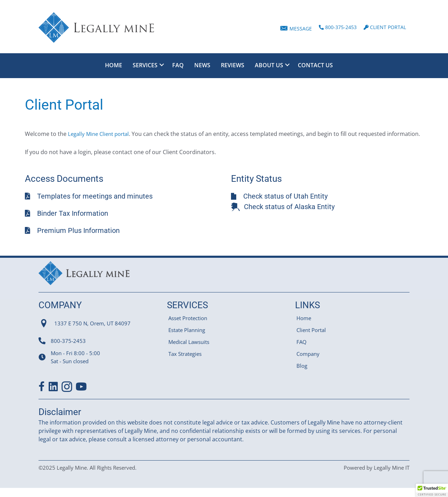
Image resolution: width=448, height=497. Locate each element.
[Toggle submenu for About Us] (287, 65)
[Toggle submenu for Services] (162, 65)
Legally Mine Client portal (101, 134)
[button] (432, 490)
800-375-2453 (68, 349)
